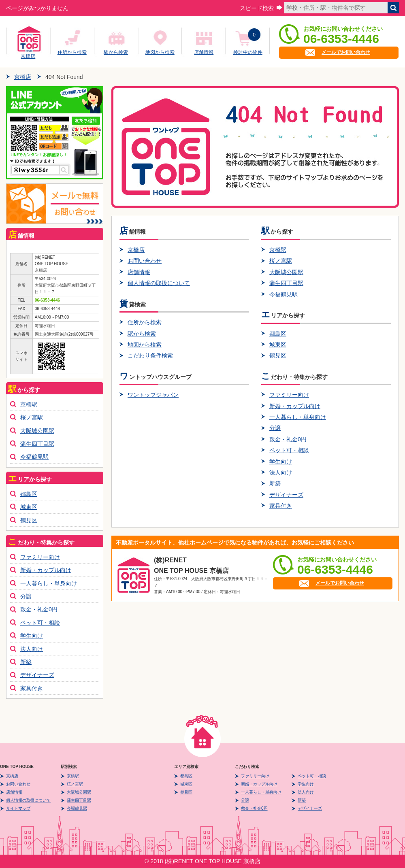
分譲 (275, 428)
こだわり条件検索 (150, 355)
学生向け (281, 462)
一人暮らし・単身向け (298, 417)
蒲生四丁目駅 (286, 283)
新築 (275, 483)
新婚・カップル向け (295, 406)
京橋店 (28, 55)
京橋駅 (278, 250)
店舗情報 (204, 52)
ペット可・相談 (289, 450)
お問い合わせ (145, 261)
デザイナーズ (286, 495)
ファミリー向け (289, 395)
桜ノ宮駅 (281, 261)
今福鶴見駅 (283, 294)
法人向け (281, 472)
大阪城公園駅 (286, 272)
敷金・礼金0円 (288, 439)
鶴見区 (278, 355)
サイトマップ (18, 808)
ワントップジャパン (153, 395)
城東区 (278, 345)
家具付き (281, 506)
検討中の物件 (248, 52)
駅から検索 (116, 52)
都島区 (278, 334)
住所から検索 (72, 52)
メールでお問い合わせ (346, 52)
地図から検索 (160, 52)
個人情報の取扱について (159, 283)
